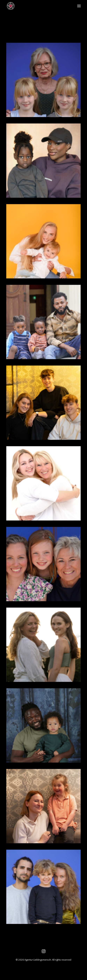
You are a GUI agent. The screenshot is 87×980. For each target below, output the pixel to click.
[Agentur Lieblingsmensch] (26, 6)
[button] (79, 6)
